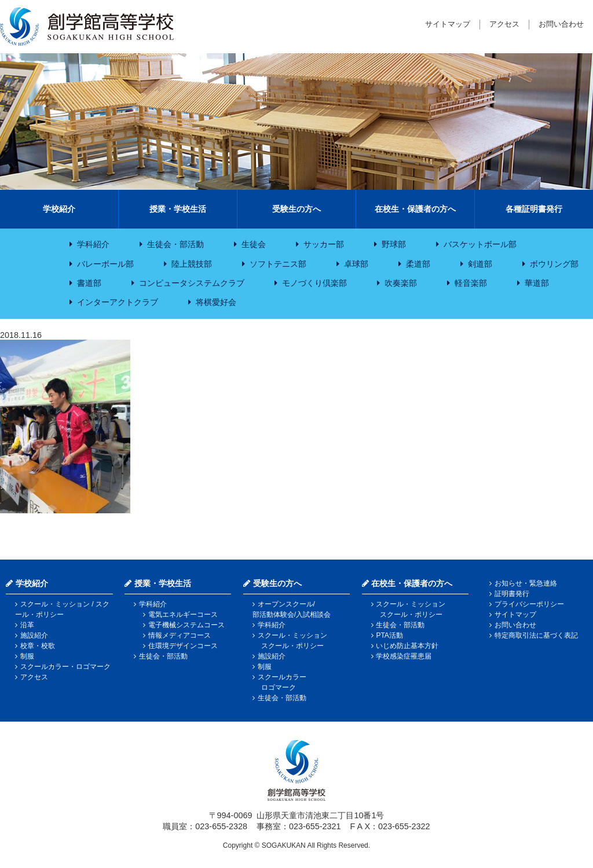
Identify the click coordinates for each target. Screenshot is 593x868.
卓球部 (356, 264)
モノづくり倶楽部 (314, 283)
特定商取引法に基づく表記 (536, 635)
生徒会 (254, 244)
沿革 (27, 625)
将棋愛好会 (216, 302)
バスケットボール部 (480, 244)
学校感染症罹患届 (404, 656)
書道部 (89, 283)
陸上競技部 (192, 264)
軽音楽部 (471, 283)
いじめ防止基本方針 (407, 646)
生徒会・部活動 (175, 244)
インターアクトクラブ (118, 302)
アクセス (504, 24)
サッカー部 (324, 244)
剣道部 (480, 264)
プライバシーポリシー (529, 604)
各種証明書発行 (534, 209)
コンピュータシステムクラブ (192, 283)
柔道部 (418, 264)
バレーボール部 (105, 264)
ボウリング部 (554, 264)
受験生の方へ (296, 209)
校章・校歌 (38, 646)
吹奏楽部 (401, 283)
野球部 (394, 244)
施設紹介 (34, 635)
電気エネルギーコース (183, 615)
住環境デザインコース (183, 646)
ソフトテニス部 (278, 264)
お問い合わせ (561, 24)
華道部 (537, 283)
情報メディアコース (180, 635)
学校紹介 (59, 209)
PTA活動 (389, 635)
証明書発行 (512, 594)
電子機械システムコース (186, 625)
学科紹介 (93, 244)
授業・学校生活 (178, 209)
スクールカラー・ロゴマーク (65, 667)
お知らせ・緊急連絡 (526, 583)
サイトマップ (448, 24)
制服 (27, 656)
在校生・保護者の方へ (415, 209)
